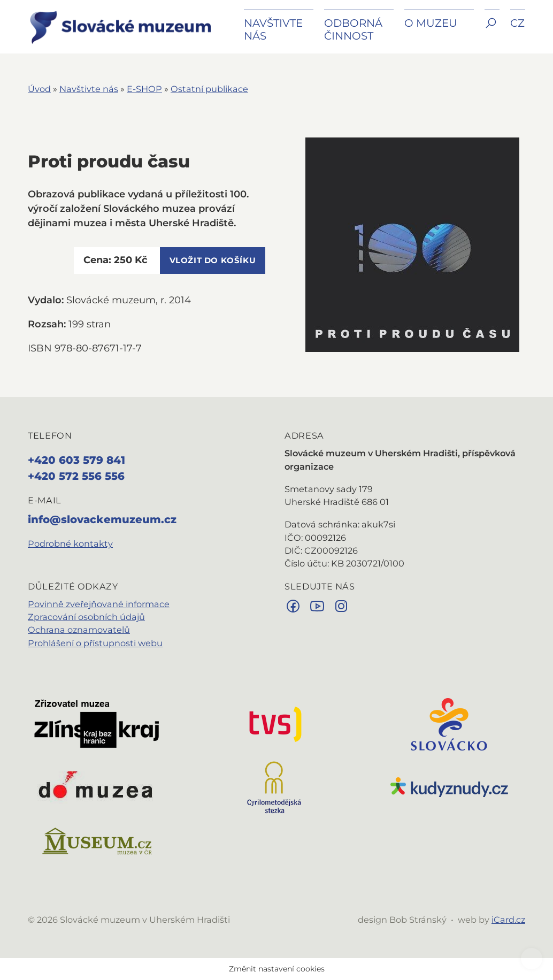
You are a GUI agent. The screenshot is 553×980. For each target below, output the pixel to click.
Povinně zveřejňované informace (99, 604)
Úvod (39, 89)
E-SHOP (144, 89)
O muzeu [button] (431, 23)
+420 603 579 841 (76, 460)
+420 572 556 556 (76, 476)
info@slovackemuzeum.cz (102, 519)
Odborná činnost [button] (353, 29)
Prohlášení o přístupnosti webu (95, 643)
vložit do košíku (213, 261)
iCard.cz (508, 920)
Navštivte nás (89, 89)
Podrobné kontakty (70, 543)
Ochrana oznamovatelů (79, 630)
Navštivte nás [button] (273, 29)
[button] (492, 31)
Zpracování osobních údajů (86, 617)
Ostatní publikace (209, 89)
